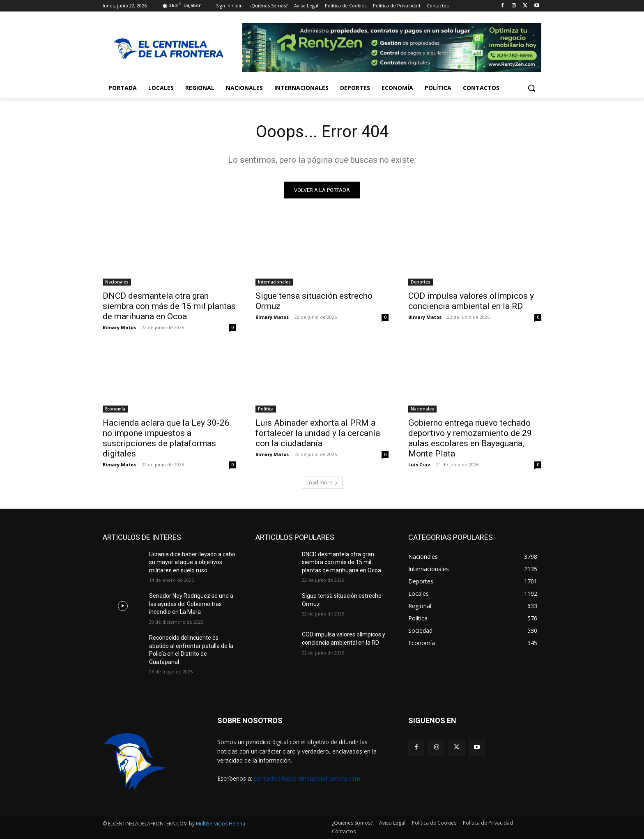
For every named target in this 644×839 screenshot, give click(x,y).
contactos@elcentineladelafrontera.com (307, 778)
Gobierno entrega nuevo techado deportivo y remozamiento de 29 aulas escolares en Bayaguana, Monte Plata (470, 438)
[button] (531, 88)
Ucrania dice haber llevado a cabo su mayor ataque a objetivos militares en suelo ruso (192, 562)
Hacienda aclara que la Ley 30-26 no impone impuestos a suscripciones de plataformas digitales (166, 438)
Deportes (421, 282)
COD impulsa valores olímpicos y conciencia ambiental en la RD (471, 301)
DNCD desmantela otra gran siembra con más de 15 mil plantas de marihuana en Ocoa (169, 306)
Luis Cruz (419, 464)
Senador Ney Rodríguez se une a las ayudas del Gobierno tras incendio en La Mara (191, 604)
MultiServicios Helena (221, 824)
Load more (322, 483)
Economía (115, 409)
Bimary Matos (119, 327)
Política (266, 409)
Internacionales (274, 282)
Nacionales (117, 282)
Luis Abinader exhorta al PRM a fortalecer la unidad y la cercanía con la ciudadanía (318, 433)
